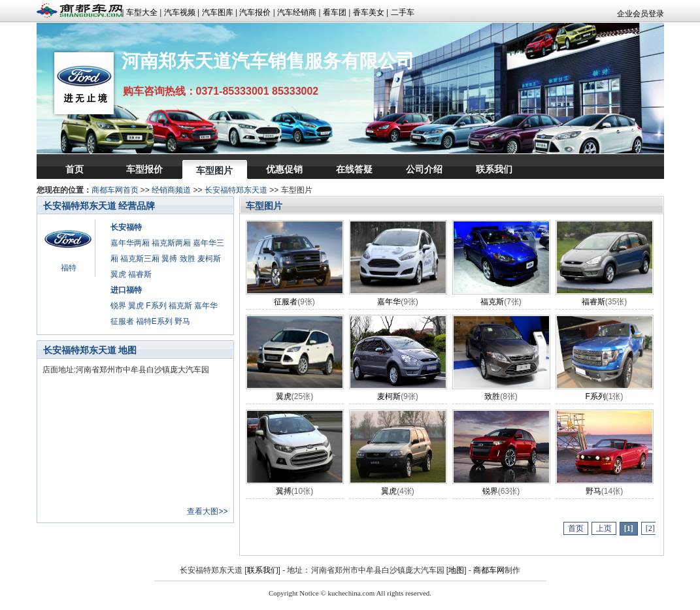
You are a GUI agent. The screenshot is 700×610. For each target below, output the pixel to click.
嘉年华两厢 (130, 243)
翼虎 (118, 274)
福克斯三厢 (140, 259)
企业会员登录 (641, 14)
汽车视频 (180, 12)
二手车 (403, 12)
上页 (604, 528)
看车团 (335, 12)
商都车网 (489, 570)
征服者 (122, 321)
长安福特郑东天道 (236, 190)
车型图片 (214, 170)
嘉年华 (206, 306)
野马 (182, 321)
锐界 (118, 306)
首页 (75, 169)
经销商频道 (171, 190)
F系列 (156, 306)
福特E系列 (154, 321)
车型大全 (142, 12)
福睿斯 (140, 274)
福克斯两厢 (171, 243)
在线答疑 (354, 169)
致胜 (188, 259)
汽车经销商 (297, 12)
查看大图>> (207, 511)
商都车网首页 (115, 190)
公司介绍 (424, 169)
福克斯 (180, 306)
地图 (456, 570)
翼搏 (169, 259)
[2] (650, 528)
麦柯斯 (209, 259)
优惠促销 (284, 169)
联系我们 (494, 169)
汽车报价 (255, 12)
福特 (69, 268)
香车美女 (369, 12)
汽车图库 (218, 12)
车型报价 (144, 169)
